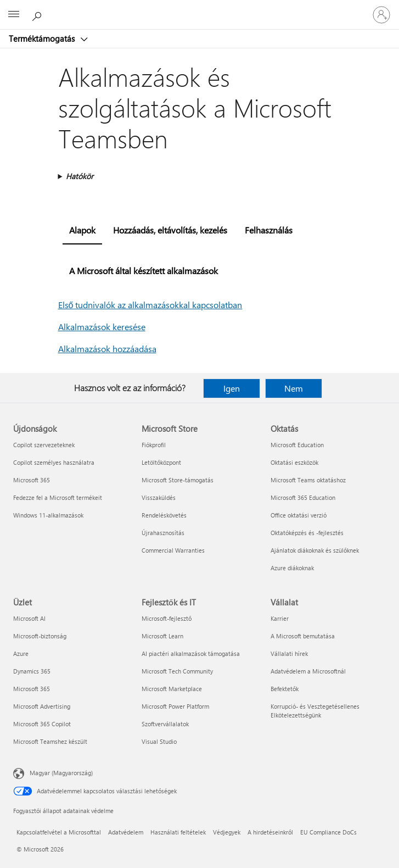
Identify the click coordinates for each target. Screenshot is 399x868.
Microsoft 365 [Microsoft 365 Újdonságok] (32, 480)
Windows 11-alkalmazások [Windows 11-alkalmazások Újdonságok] (48, 515)
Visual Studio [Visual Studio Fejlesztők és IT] (159, 741)
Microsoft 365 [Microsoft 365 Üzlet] (32, 689)
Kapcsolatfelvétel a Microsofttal (59, 832)
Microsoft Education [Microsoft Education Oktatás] (297, 445)
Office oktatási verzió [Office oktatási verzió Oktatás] (299, 515)
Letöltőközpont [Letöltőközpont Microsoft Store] (161, 462)
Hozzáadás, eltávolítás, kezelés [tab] (170, 230)
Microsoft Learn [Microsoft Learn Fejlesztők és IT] (162, 636)
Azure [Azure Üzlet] (21, 653)
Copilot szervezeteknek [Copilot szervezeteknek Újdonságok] (44, 445)
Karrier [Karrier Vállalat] (280, 618)
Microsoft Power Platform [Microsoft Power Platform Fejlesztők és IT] (175, 706)
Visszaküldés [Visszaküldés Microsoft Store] (159, 497)
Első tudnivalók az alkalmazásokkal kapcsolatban (150, 305)
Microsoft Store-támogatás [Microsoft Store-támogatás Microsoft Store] (178, 480)
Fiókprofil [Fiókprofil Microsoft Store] (154, 445)
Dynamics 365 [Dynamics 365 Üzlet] (32, 671)
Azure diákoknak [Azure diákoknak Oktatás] (292, 568)
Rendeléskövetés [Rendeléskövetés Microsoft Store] (164, 515)
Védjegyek (227, 832)
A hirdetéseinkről (270, 832)
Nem (294, 388)
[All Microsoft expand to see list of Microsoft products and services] (14, 15)
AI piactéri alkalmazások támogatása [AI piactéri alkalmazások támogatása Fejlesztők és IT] (191, 653)
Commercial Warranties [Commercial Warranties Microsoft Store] (173, 550)
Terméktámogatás (43, 38)
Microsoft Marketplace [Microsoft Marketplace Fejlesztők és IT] (172, 689)
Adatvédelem (126, 832)
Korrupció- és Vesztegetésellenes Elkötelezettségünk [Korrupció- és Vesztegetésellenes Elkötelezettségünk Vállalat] (315, 711)
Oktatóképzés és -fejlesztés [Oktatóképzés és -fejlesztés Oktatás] (307, 533)
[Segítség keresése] (38, 14)
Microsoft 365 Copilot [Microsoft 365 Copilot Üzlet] (42, 724)
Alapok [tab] (82, 230)
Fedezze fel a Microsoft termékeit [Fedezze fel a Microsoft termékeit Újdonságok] (58, 497)
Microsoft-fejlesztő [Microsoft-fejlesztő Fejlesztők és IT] (167, 618)
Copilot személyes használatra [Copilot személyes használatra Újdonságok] (54, 462)
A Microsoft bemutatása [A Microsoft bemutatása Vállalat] (303, 636)
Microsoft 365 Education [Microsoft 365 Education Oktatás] (303, 497)
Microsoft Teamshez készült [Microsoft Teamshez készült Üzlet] (50, 741)
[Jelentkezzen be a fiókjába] (381, 15)
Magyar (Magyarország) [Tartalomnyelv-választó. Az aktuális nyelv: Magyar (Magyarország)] (61, 773)
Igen (232, 388)
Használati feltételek (178, 832)
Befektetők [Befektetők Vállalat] (285, 689)
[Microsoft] (199, 8)
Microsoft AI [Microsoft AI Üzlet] (29, 618)
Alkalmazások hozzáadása (107, 349)
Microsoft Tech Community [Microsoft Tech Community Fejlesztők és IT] (177, 671)
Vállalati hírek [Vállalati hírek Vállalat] (289, 653)
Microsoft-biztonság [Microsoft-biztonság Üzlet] (40, 636)
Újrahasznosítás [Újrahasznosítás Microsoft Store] (163, 533)
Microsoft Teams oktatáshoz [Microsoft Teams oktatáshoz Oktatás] (308, 480)
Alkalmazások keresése (102, 327)
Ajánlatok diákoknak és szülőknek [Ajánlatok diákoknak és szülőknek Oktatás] (315, 550)
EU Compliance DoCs (328, 832)
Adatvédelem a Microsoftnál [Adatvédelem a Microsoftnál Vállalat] (308, 671)
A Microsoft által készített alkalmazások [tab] (144, 271)
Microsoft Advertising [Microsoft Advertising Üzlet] (42, 706)
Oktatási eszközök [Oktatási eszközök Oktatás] (294, 462)
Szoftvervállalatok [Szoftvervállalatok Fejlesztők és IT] (165, 724)
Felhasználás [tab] (269, 230)
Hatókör (80, 176)
